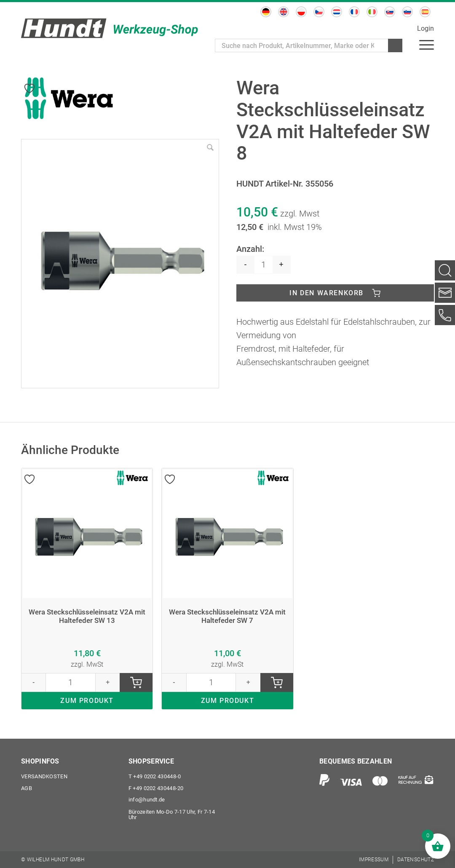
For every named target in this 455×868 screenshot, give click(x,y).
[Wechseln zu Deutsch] (266, 12)
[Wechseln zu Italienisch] (372, 12)
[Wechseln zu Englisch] (284, 12)
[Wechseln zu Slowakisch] (390, 12)
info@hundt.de (147, 800)
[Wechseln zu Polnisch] (301, 12)
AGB (27, 788)
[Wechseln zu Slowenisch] (407, 12)
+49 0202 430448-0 (155, 776)
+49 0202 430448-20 (156, 788)
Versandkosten (44, 776)
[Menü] (427, 44)
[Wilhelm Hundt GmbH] (110, 28)
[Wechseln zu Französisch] (354, 12)
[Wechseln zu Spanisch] (425, 12)
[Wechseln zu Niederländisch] (337, 12)
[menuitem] (427, 44)
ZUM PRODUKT (87, 702)
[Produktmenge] (264, 265)
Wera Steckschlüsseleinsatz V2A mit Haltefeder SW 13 (87, 617)
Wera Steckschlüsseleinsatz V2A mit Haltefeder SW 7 (227, 617)
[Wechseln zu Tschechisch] (319, 12)
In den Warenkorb (327, 293)
